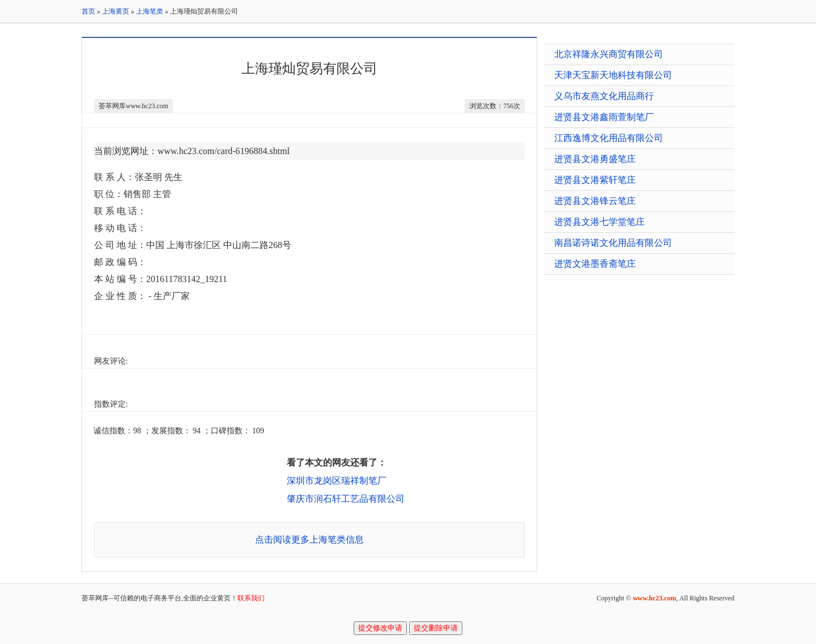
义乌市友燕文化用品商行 (604, 96)
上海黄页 (116, 11)
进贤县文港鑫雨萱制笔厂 (604, 117)
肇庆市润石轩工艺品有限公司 (346, 499)
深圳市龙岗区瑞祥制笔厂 (337, 481)
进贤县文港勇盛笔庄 (595, 159)
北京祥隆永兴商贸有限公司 (609, 54)
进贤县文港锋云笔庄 (595, 201)
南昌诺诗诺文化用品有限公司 (613, 243)
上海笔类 (150, 11)
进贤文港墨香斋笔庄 (595, 264)
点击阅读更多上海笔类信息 (309, 539)
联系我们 (251, 598)
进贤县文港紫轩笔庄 (595, 180)
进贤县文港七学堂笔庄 (600, 222)
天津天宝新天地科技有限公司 (613, 75)
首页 (88, 11)
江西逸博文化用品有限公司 (609, 138)
